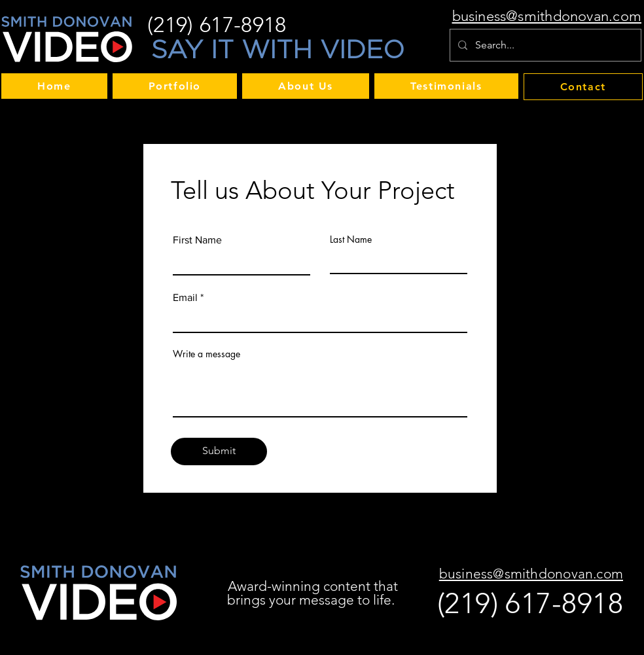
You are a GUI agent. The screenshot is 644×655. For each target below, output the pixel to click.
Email (185, 298)
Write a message (206, 354)
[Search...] (544, 45)
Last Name (351, 239)
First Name (197, 240)
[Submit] (219, 451)
